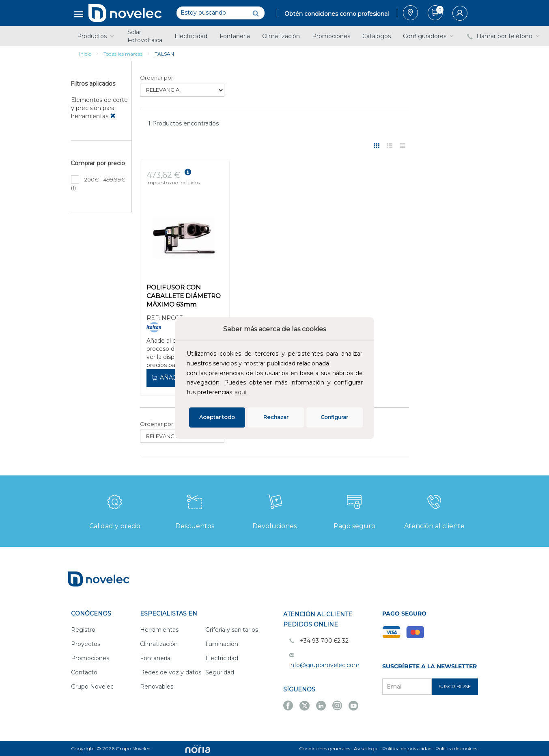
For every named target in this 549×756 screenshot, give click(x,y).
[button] (252, 393)
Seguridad (220, 672)
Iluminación (222, 644)
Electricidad (191, 36)
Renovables (157, 687)
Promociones (331, 36)
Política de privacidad (407, 748)
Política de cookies (456, 748)
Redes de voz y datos (171, 672)
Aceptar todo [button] (217, 417)
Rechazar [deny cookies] (276, 417)
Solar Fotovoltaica (145, 36)
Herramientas (159, 630)
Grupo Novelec (92, 687)
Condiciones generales (325, 748)
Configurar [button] (334, 417)
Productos (96, 36)
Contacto (84, 672)
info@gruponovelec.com (324, 665)
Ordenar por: (157, 78)
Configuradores (429, 36)
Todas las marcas (123, 54)
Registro (83, 630)
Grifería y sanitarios (232, 630)
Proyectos (86, 644)
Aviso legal (366, 748)
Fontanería (235, 36)
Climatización (281, 36)
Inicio (85, 54)
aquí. (241, 392)
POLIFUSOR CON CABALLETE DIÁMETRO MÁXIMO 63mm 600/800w (184, 297)
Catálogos (377, 36)
